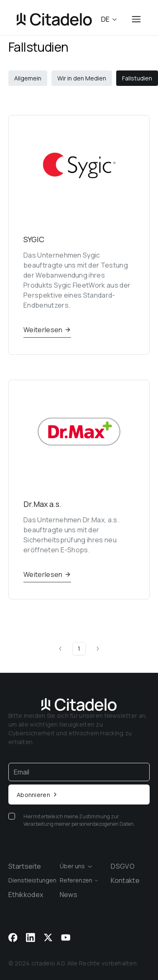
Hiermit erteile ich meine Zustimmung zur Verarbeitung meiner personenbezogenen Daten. (79, 820)
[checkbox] (12, 816)
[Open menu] (136, 19)
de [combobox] (110, 19)
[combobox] (79, 866)
